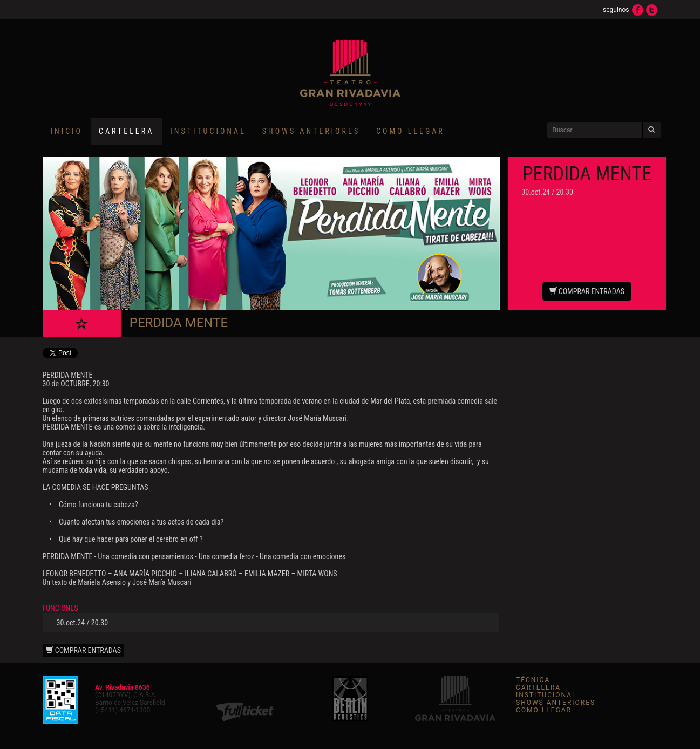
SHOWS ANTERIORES (311, 131)
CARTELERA (538, 687)
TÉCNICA (533, 680)
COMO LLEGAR (410, 131)
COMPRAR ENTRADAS (587, 291)
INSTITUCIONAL (208, 131)
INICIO (67, 131)
